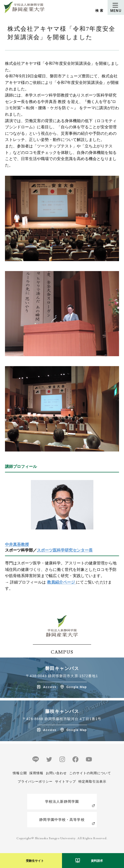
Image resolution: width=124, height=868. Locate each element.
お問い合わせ (56, 773)
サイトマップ (65, 781)
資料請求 (97, 861)
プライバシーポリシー (35, 781)
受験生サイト (35, 861)
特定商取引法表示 (92, 781)
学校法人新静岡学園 (62, 801)
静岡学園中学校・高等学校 (62, 820)
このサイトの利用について (90, 773)
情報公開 (20, 773)
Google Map (77, 687)
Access (50, 687)
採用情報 (36, 773)
